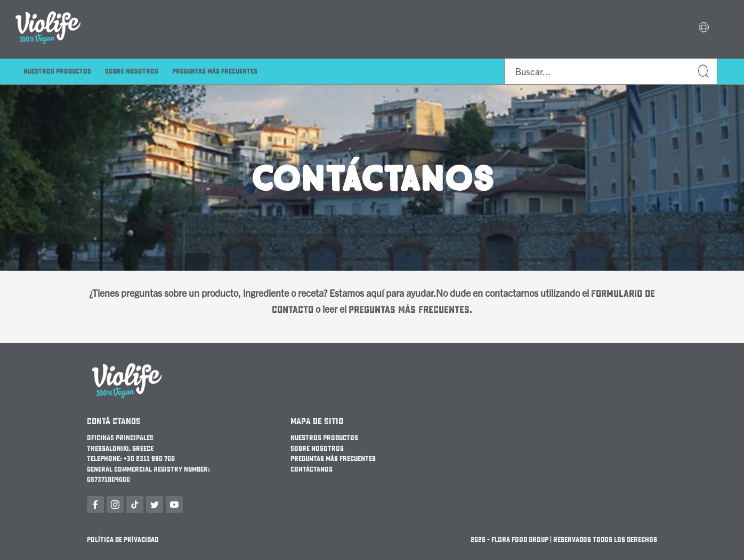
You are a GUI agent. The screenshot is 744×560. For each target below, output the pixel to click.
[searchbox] (611, 71)
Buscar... (704, 72)
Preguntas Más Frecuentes (215, 71)
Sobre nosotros (132, 71)
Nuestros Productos (57, 71)
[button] (704, 28)
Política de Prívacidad (123, 540)
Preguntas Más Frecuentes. (410, 310)
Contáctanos (312, 469)
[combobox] (611, 71)
